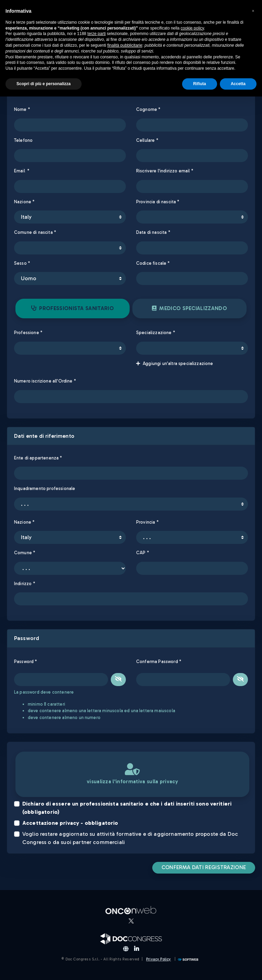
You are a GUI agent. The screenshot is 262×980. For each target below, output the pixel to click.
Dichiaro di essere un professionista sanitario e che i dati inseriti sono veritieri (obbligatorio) (127, 808)
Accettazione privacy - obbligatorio (70, 823)
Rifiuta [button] (199, 84)
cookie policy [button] (192, 28)
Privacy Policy (158, 959)
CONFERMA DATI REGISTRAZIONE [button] (204, 867)
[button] (253, 11)
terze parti (97, 34)
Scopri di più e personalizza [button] (44, 84)
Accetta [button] (238, 84)
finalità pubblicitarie (125, 45)
